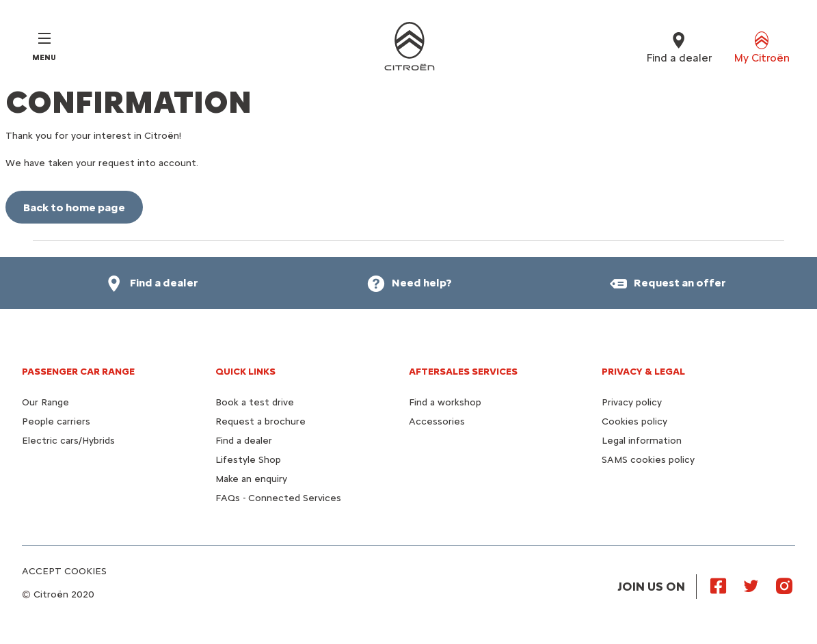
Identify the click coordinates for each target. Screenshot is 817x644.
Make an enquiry (251, 479)
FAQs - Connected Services (278, 498)
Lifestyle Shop (248, 460)
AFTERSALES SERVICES (463, 372)
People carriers (56, 421)
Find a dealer (244, 441)
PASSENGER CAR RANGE (78, 372)
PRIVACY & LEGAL (643, 372)
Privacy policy (632, 402)
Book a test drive (255, 402)
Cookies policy (634, 421)
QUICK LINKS (245, 372)
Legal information (642, 441)
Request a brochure (260, 421)
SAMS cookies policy (648, 460)
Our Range (45, 402)
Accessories (437, 421)
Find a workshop (445, 402)
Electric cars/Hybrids (68, 441)
